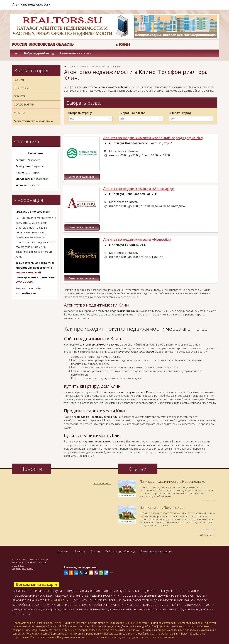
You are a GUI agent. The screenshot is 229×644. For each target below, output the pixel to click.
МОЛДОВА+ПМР (24, 104)
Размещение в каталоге (76, 53)
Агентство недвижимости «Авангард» (139, 189)
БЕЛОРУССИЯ (22, 88)
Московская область (100, 67)
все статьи (206, 535)
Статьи (95, 551)
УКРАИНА (19, 113)
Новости (80, 551)
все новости (100, 483)
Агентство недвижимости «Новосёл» (137, 239)
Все (90, 119)
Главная (63, 551)
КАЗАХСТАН (20, 96)
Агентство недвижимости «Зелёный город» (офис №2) (153, 138)
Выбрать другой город (39, 53)
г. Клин (117, 67)
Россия (84, 67)
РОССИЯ (19, 80)
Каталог (74, 67)
